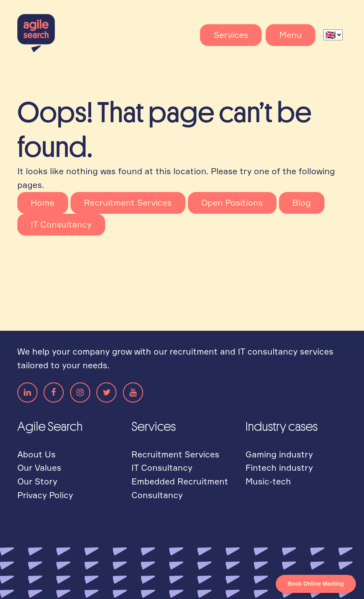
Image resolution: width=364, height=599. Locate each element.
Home (43, 202)
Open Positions (232, 202)
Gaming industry (279, 454)
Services (231, 35)
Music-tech (268, 481)
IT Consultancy (61, 224)
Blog (302, 202)
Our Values (39, 468)
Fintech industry (279, 468)
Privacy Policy (45, 495)
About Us (36, 454)
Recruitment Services (128, 202)
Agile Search (48, 33)
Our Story (37, 481)
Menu (291, 35)
